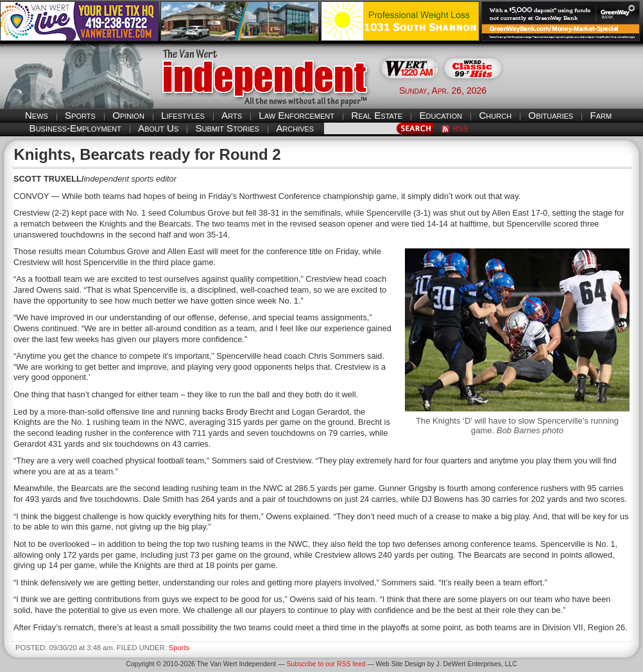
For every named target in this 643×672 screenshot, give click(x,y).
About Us (158, 128)
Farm (601, 115)
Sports (80, 115)
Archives (295, 128)
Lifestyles (183, 115)
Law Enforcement (296, 115)
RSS (460, 129)
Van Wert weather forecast (579, 90)
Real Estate (377, 115)
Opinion (128, 115)
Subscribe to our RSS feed (326, 664)
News (37, 115)
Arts (232, 115)
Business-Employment (75, 128)
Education (441, 115)
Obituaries (551, 115)
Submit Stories (227, 128)
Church (495, 115)
